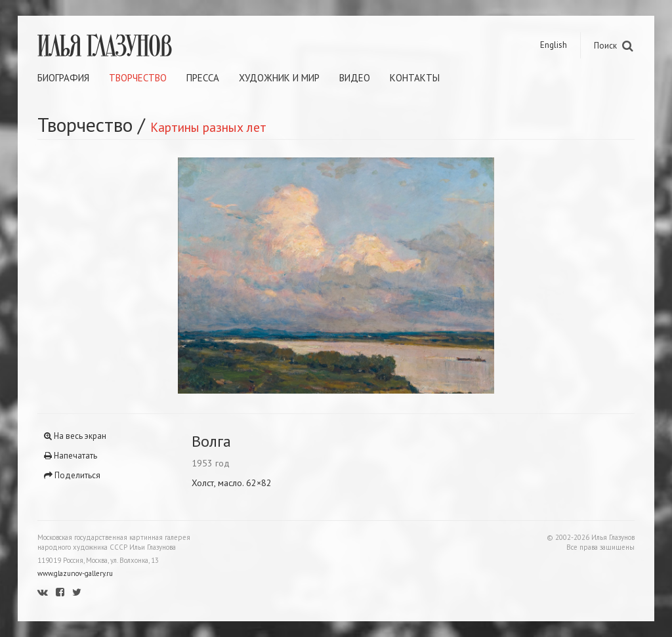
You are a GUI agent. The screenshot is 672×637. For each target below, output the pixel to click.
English (554, 45)
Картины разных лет (208, 127)
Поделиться (72, 475)
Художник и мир (279, 78)
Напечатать (71, 456)
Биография (63, 78)
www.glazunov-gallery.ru (75, 573)
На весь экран (75, 436)
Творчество (138, 78)
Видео (355, 78)
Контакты (415, 78)
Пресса (203, 78)
